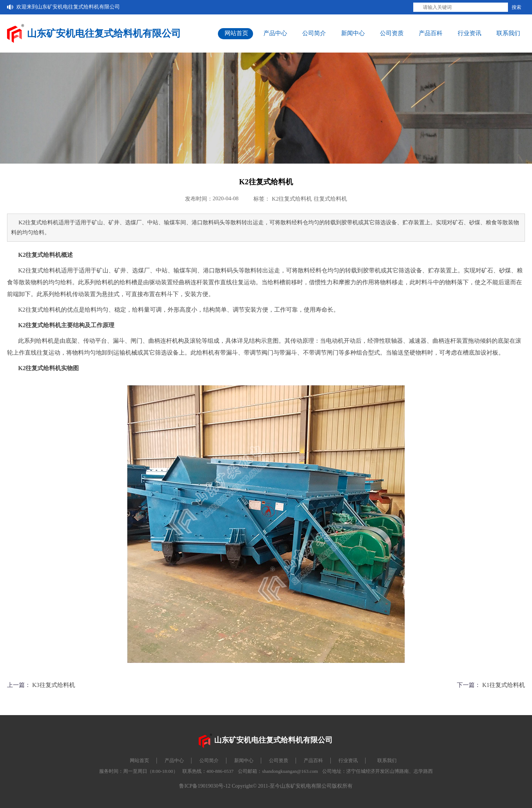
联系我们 (508, 33)
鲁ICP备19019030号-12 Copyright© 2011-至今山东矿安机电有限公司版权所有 (266, 786)
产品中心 (275, 33)
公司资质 (392, 33)
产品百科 (431, 33)
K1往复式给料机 (504, 685)
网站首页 (236, 33)
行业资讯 (469, 33)
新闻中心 (353, 33)
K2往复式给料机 (292, 199)
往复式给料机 (330, 199)
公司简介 (314, 33)
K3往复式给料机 (54, 685)
